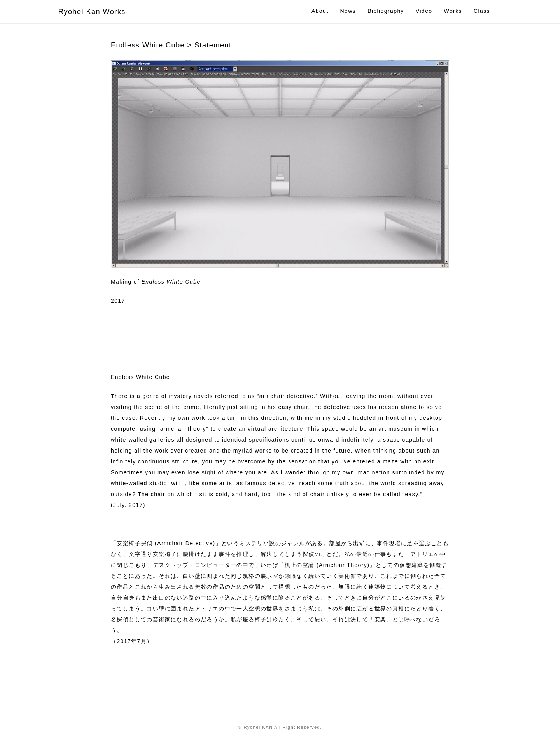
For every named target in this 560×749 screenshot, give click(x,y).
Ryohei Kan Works (92, 12)
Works (453, 11)
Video (424, 11)
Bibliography (386, 11)
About (320, 11)
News (348, 11)
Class (482, 11)
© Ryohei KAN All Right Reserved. (280, 727)
